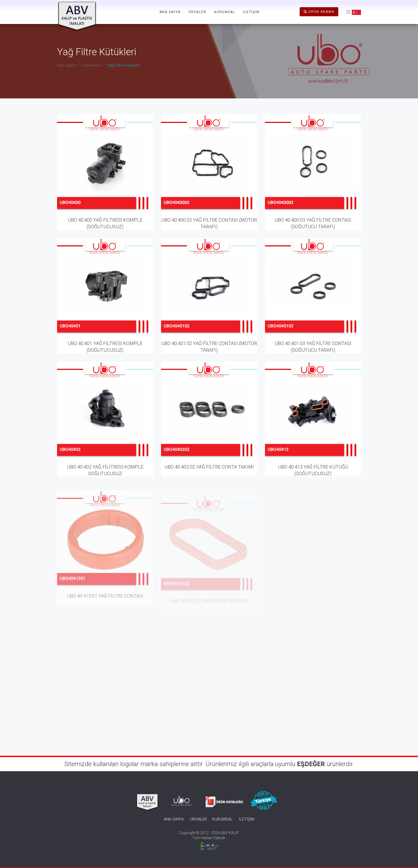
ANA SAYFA (170, 12)
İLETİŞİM (251, 12)
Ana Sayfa (66, 65)
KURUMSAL (225, 12)
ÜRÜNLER (197, 12)
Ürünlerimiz (91, 65)
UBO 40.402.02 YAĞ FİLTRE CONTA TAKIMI (209, 476)
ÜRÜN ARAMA (319, 12)
